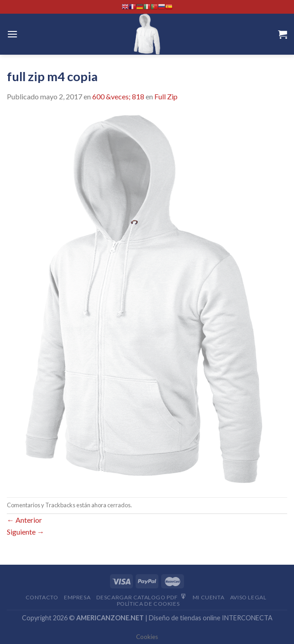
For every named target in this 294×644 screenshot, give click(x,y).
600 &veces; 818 (118, 96)
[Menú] (12, 34)
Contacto (42, 597)
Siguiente (26, 532)
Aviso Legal (248, 597)
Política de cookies (148, 604)
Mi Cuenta (209, 597)
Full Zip (166, 96)
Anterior (24, 520)
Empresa (77, 597)
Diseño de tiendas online (185, 618)
